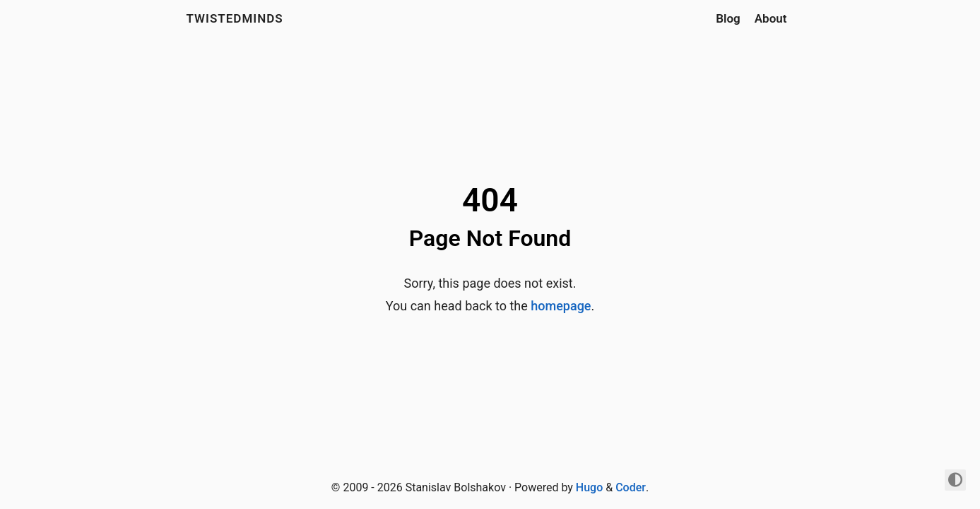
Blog (728, 18)
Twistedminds (235, 18)
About (771, 18)
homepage (561, 306)
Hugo (589, 487)
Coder (631, 487)
